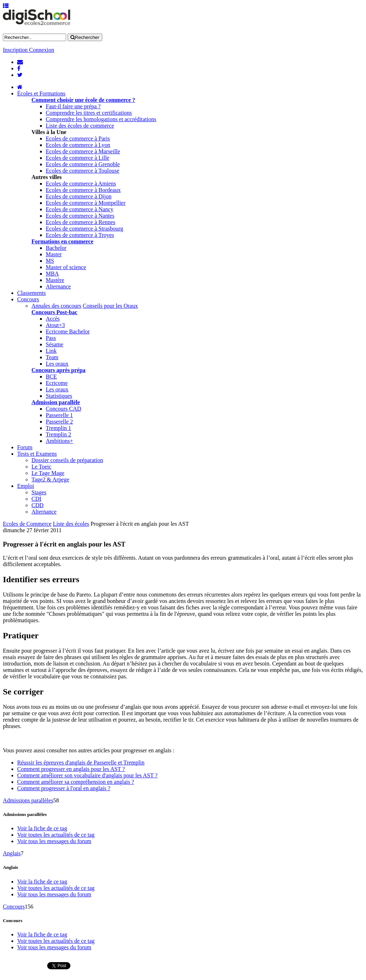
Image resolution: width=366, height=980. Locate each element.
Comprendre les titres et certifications (89, 113)
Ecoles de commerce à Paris (78, 138)
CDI (36, 499)
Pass (51, 338)
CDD (38, 505)
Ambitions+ (60, 441)
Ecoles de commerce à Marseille (83, 151)
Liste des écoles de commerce (80, 126)
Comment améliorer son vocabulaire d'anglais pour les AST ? (87, 775)
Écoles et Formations (41, 93)
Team (52, 357)
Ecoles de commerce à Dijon (79, 196)
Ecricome (57, 383)
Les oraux (57, 364)
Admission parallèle (56, 402)
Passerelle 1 (59, 415)
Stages (39, 492)
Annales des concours (56, 306)
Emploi (26, 486)
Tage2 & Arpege (50, 479)
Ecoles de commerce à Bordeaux (83, 190)
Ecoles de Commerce (27, 524)
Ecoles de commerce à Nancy (80, 209)
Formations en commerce (62, 241)
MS (50, 261)
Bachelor (56, 248)
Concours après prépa (58, 370)
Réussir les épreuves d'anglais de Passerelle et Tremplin (81, 763)
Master (54, 254)
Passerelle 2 (59, 422)
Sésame (55, 344)
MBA (52, 274)
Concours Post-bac (54, 312)
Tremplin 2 (58, 434)
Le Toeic (41, 467)
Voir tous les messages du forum (54, 841)
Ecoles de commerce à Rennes (81, 222)
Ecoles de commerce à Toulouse (83, 171)
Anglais (12, 853)
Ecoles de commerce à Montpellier (86, 203)
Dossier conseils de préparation (67, 460)
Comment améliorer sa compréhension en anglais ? (76, 782)
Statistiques (59, 396)
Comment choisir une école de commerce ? (83, 100)
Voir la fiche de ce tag (42, 828)
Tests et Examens (37, 454)
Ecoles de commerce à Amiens (81, 184)
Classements (31, 293)
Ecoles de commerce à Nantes (80, 216)
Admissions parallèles (28, 800)
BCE (51, 377)
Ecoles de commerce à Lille (78, 158)
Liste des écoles (71, 524)
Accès (53, 319)
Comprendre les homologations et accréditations (101, 119)
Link (51, 351)
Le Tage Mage (48, 473)
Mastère (55, 280)
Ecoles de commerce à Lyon (78, 145)
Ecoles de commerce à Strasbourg (85, 229)
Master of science (66, 267)
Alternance (58, 286)
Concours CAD (63, 409)
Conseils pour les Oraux (110, 306)
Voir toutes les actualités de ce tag (56, 835)
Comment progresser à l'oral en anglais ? (64, 788)
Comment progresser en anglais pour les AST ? (71, 769)
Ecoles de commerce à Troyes (80, 235)
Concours (28, 299)
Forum (25, 447)
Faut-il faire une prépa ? (73, 106)
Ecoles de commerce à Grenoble (83, 164)
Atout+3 (55, 325)
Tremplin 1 (58, 428)
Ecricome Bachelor (68, 331)
